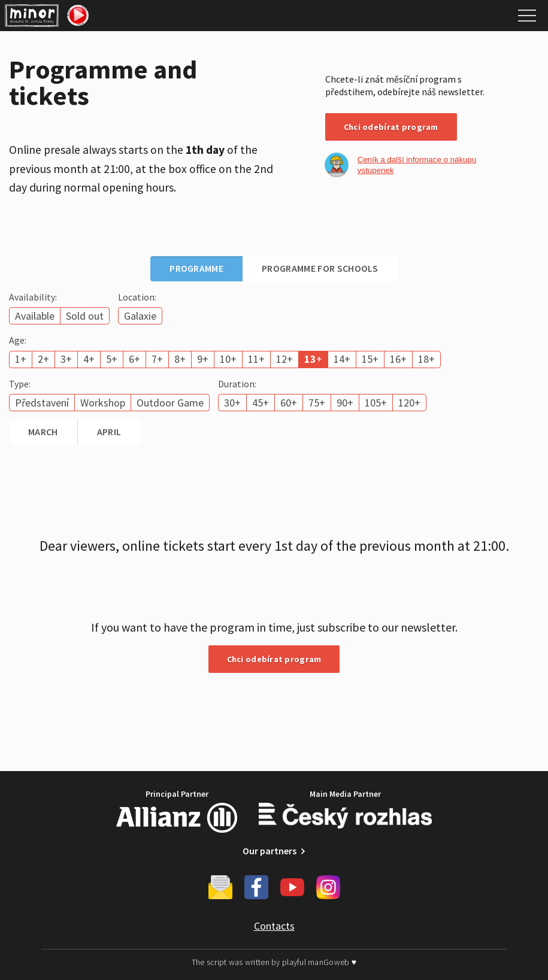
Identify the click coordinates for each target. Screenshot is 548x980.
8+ (180, 359)
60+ (289, 403)
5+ (112, 359)
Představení (42, 403)
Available (35, 316)
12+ (284, 359)
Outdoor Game (170, 403)
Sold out (85, 316)
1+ (21, 359)
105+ (376, 403)
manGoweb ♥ (332, 962)
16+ (398, 359)
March (43, 432)
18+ (426, 359)
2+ (43, 359)
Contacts (274, 926)
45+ (261, 403)
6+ (134, 359)
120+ (409, 403)
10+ (228, 359)
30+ (232, 403)
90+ (345, 403)
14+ (342, 359)
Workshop (103, 403)
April (109, 432)
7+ (157, 359)
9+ (203, 359)
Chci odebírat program (391, 127)
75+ (317, 403)
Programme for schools (320, 268)
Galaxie (140, 316)
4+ (89, 359)
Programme (196, 268)
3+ (66, 359)
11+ (256, 359)
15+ (370, 359)
